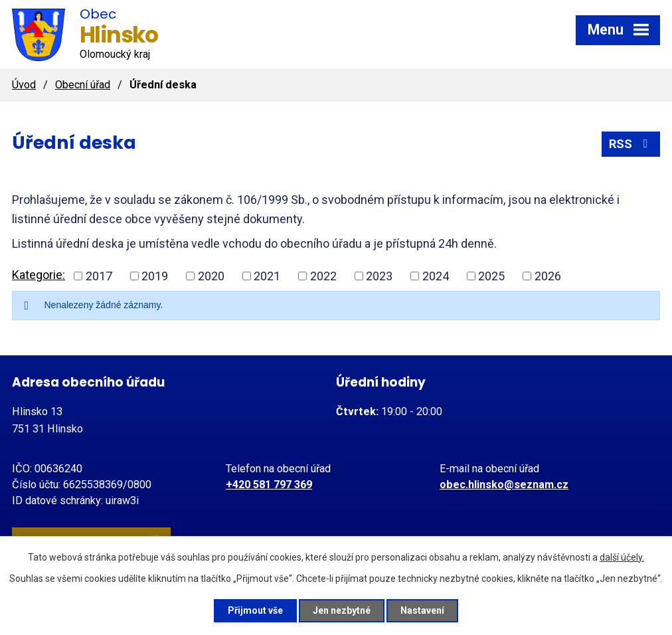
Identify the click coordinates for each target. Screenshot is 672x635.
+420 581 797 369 (269, 485)
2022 (323, 276)
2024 (436, 276)
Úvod (24, 85)
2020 (211, 276)
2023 (379, 276)
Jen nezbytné (342, 610)
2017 (99, 276)
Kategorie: (39, 275)
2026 (548, 276)
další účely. (622, 557)
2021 (267, 276)
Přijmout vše (255, 610)
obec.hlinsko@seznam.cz (504, 485)
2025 (491, 276)
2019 (155, 276)
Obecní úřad (83, 85)
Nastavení (422, 610)
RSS (631, 144)
